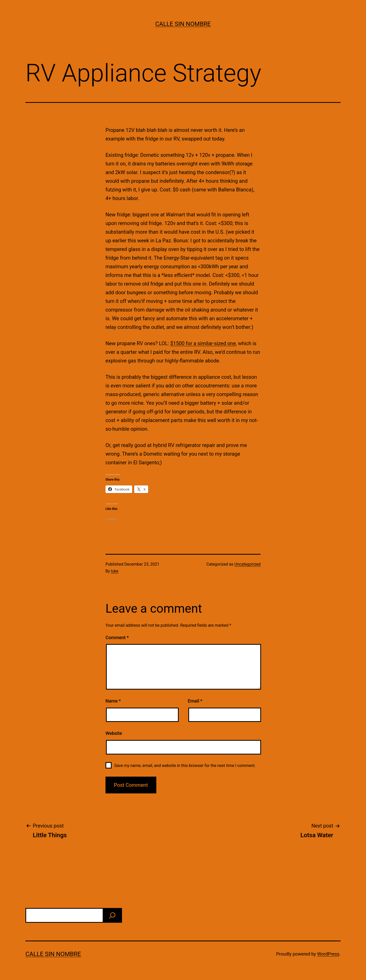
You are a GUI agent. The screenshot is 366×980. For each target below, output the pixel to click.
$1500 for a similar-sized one (203, 343)
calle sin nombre (183, 24)
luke (115, 571)
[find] (112, 915)
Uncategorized (247, 564)
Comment (117, 638)
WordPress (328, 954)
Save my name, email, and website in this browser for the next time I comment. (185, 766)
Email (195, 701)
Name (113, 701)
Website (114, 733)
